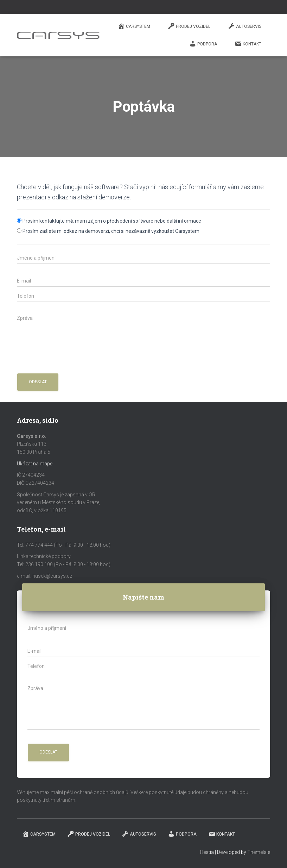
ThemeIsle (259, 852)
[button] (38, 382)
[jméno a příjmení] (143, 258)
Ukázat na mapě (35, 464)
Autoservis (245, 26)
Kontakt (248, 44)
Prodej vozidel (189, 26)
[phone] (143, 296)
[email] (143, 281)
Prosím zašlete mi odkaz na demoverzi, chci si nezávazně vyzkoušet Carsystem (111, 231)
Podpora (203, 44)
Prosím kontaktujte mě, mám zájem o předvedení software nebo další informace (112, 221)
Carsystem (134, 26)
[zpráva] (143, 336)
